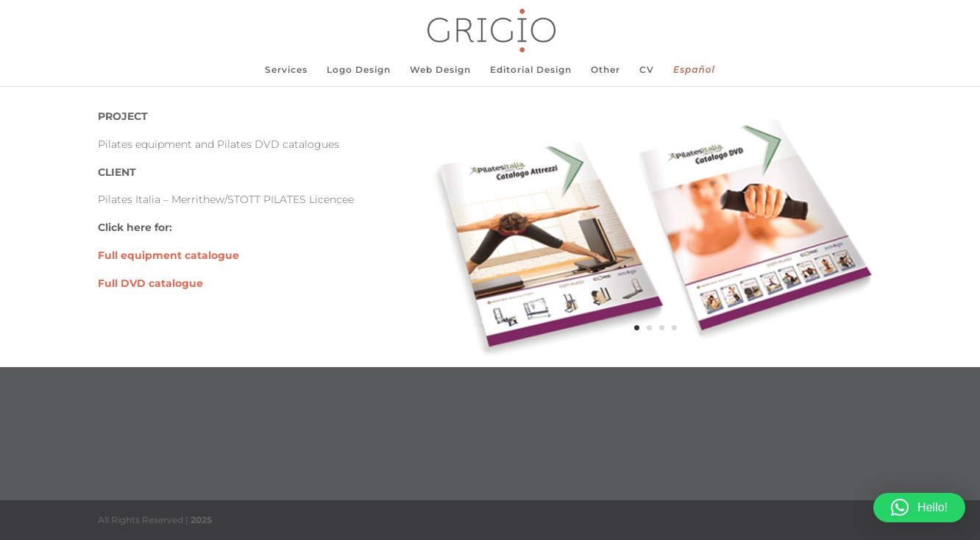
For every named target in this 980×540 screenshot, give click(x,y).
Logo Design (359, 70)
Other (606, 70)
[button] (919, 508)
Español (694, 70)
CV (647, 70)
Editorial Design (531, 70)
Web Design (440, 70)
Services (286, 70)
